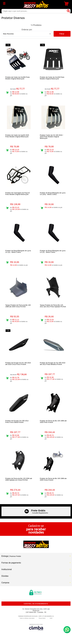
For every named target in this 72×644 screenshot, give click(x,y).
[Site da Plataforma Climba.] (36, 627)
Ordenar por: (27, 30)
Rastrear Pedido (15, 556)
